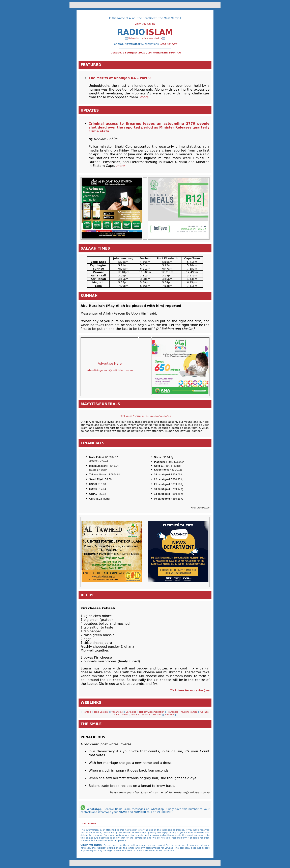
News (125, 715)
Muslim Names (190, 712)
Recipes (158, 715)
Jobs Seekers (101, 712)
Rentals (87, 712)
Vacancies (117, 712)
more (120, 166)
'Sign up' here (168, 44)
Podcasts (169, 715)
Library (146, 715)
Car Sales (131, 712)
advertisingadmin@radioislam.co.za (110, 370)
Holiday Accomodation (152, 712)
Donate (135, 715)
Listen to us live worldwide (145, 38)
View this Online (145, 24)
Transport (173, 712)
